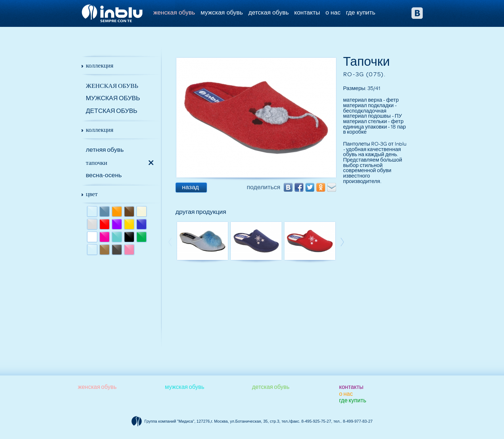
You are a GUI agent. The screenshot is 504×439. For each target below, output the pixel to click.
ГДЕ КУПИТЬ (360, 13)
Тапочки (97, 163)
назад (191, 187)
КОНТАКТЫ (307, 13)
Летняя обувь (105, 150)
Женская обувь (174, 13)
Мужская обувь (222, 13)
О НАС (333, 13)
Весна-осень (104, 175)
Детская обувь (268, 13)
